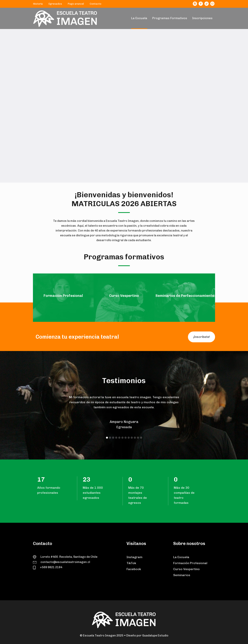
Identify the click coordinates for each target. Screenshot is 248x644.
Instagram (134, 557)
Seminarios (182, 575)
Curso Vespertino (186, 569)
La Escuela (181, 557)
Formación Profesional (190, 563)
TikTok (131, 563)
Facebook (134, 569)
